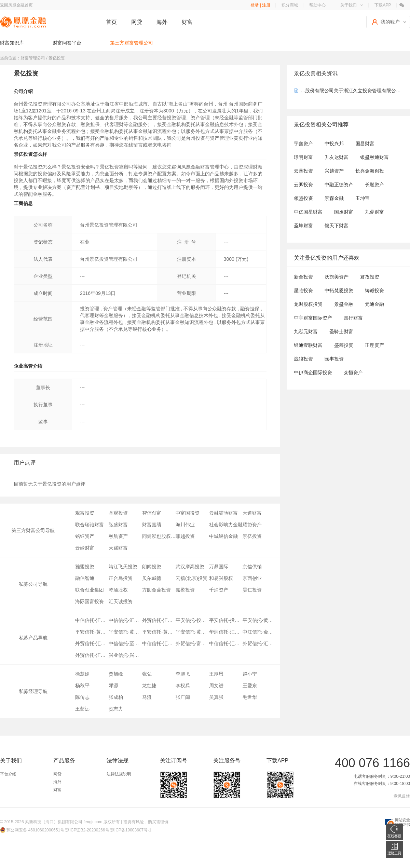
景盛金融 (344, 304)
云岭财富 (85, 548)
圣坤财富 (303, 226)
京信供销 (252, 567)
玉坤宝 (363, 198)
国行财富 (353, 318)
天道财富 (252, 513)
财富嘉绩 (152, 525)
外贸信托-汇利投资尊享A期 (92, 655)
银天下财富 (337, 226)
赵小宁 (250, 674)
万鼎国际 (219, 567)
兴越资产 (334, 171)
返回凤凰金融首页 (16, 5)
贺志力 (116, 709)
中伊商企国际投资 (313, 372)
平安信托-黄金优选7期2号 (92, 632)
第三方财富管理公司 (132, 43)
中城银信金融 (223, 536)
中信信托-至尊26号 (125, 643)
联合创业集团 (90, 590)
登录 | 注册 (260, 5)
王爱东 (250, 686)
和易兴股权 (221, 578)
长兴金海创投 (370, 171)
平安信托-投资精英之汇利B (192, 620)
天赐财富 (118, 548)
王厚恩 (216, 674)
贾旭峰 (116, 674)
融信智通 (85, 578)
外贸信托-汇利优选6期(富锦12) (259, 643)
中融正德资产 (339, 185)
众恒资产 (353, 372)
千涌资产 (219, 590)
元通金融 (374, 304)
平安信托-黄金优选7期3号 (159, 632)
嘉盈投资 (185, 590)
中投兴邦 (334, 144)
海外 (162, 22)
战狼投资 (303, 359)
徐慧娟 (82, 674)
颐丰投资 (334, 359)
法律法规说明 (119, 774)
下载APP (383, 5)
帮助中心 (317, 5)
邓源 (113, 686)
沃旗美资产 (337, 277)
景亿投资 (252, 536)
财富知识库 (12, 43)
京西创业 (252, 578)
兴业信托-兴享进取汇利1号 (125, 655)
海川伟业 (185, 525)
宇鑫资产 (303, 144)
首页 (111, 22)
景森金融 (334, 198)
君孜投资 (370, 277)
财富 (187, 22)
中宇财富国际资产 (313, 318)
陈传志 (82, 697)
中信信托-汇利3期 (159, 643)
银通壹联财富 (308, 345)
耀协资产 (252, 525)
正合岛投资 (121, 578)
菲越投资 (185, 536)
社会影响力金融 (226, 525)
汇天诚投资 (121, 601)
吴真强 (216, 697)
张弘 (147, 674)
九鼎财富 (374, 212)
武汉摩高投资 (190, 567)
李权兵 (183, 686)
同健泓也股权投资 (159, 536)
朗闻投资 (152, 567)
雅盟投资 (85, 567)
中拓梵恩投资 (339, 290)
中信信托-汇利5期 (226, 643)
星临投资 (303, 290)
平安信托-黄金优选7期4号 (192, 632)
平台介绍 (8, 774)
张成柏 (116, 697)
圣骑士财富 (341, 331)
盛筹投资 (344, 345)
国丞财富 (344, 212)
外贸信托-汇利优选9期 (92, 643)
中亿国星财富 (308, 212)
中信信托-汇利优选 (92, 620)
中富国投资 (188, 513)
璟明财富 (303, 157)
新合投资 (303, 277)
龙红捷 (149, 686)
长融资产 (374, 185)
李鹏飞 (183, 674)
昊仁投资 (252, 590)
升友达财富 (337, 157)
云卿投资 (303, 185)
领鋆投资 (303, 198)
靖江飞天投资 (123, 567)
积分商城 (290, 5)
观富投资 (85, 513)
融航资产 (118, 536)
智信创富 (152, 513)
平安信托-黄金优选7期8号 (259, 620)
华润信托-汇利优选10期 (226, 632)
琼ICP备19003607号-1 (131, 830)
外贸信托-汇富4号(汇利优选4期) (159, 620)
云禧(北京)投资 (192, 578)
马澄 (147, 697)
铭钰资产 (85, 536)
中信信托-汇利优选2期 (125, 620)
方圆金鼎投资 (156, 590)
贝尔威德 (152, 578)
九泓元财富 (306, 331)
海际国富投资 (90, 601)
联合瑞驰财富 (90, 525)
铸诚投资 (374, 290)
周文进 (216, 686)
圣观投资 (118, 513)
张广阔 (183, 697)
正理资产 (374, 345)
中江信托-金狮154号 (259, 632)
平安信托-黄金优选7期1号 (125, 632)
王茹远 (82, 709)
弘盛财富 (118, 525)
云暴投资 (303, 171)
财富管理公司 (33, 58)
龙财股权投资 (308, 304)
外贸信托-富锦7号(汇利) (192, 643)
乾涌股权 (118, 590)
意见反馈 (402, 796)
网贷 (137, 22)
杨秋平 (82, 686)
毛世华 (250, 697)
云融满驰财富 (223, 513)
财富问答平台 (67, 43)
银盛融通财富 (374, 157)
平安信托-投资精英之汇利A (226, 620)
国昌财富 (365, 144)
